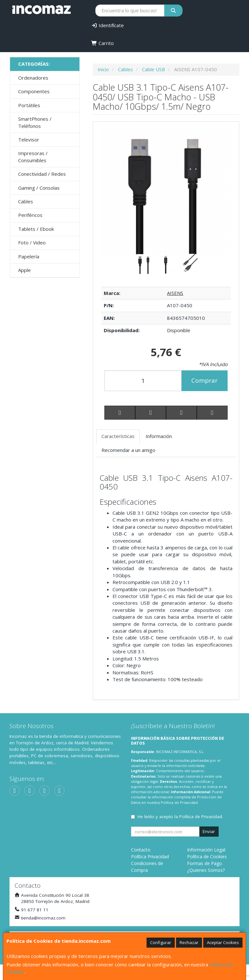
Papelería (29, 256)
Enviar (209, 831)
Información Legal (206, 850)
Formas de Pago (205, 863)
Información (159, 436)
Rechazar (189, 942)
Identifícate (107, 25)
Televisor (29, 140)
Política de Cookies (207, 856)
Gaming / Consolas (39, 188)
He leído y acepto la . (180, 817)
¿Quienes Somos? (206, 870)
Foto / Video (32, 242)
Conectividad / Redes (42, 174)
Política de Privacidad (179, 802)
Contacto (141, 850)
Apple (24, 270)
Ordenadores (33, 78)
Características (118, 436)
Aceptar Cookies (223, 942)
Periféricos (30, 215)
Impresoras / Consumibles (33, 157)
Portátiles (29, 105)
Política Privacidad (150, 856)
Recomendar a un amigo (128, 450)
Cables (26, 201)
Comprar (204, 380)
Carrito (102, 43)
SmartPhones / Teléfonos (35, 122)
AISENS (175, 293)
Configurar (161, 942)
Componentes (34, 91)
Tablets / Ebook (36, 229)
